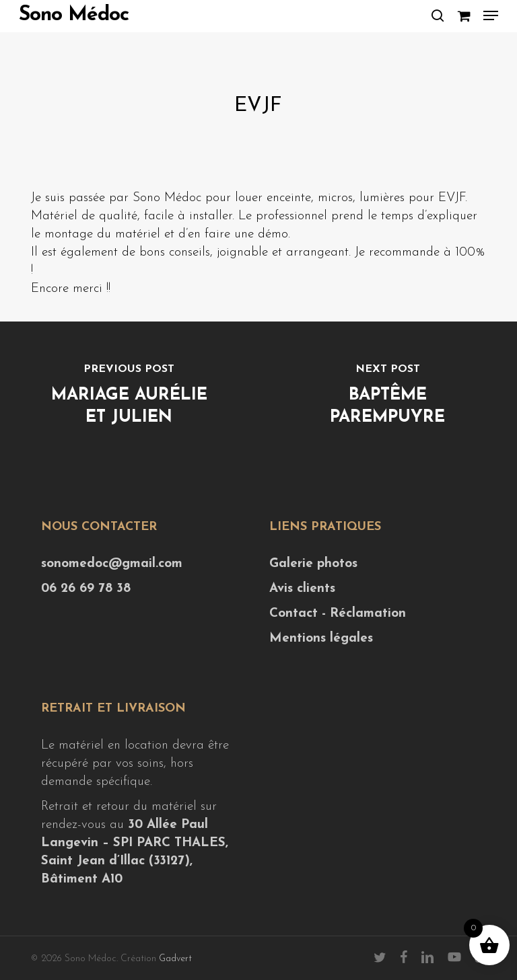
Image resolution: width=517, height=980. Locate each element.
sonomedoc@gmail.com (112, 564)
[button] (491, 15)
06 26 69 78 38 (86, 589)
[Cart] (463, 15)
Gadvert (175, 959)
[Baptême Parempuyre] (388, 397)
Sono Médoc (74, 15)
